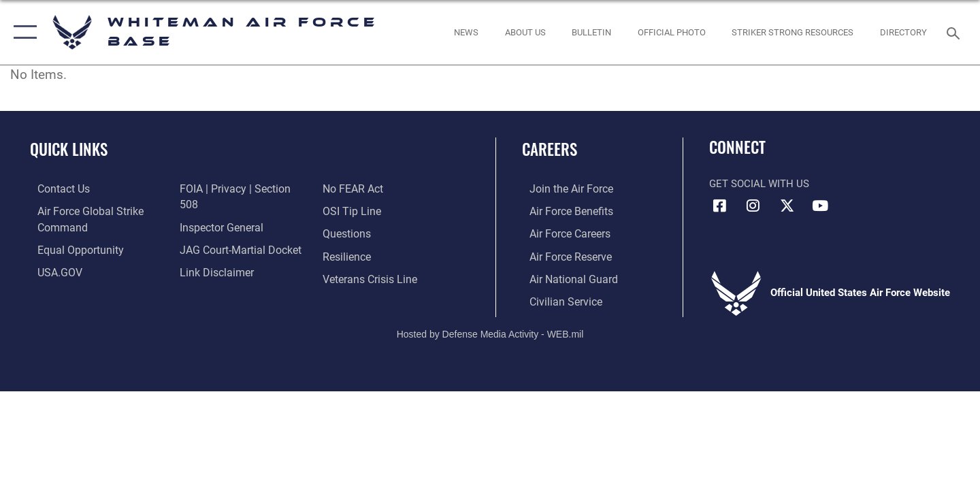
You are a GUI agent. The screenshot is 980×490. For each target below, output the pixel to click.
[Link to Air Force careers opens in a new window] (562, 233)
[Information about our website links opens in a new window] (213, 255)
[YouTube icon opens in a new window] (820, 206)
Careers (550, 149)
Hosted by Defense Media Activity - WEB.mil (490, 331)
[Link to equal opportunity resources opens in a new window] (70, 248)
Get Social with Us (759, 184)
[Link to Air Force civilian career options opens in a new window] (557, 299)
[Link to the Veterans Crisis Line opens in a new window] (371, 255)
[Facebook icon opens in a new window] (719, 206)
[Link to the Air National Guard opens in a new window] (564, 278)
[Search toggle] (955, 32)
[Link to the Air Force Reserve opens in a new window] (562, 255)
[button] (22, 32)
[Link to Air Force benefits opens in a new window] (562, 210)
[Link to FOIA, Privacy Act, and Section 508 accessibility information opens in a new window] (240, 189)
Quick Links (69, 149)
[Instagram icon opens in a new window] (753, 206)
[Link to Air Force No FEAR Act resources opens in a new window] (207, 278)
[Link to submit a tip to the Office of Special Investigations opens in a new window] (352, 189)
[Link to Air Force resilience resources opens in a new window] (348, 233)
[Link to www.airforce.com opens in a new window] (562, 189)
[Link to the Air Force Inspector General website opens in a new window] (218, 210)
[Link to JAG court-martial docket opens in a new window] (236, 233)
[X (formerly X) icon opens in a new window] (787, 206)
